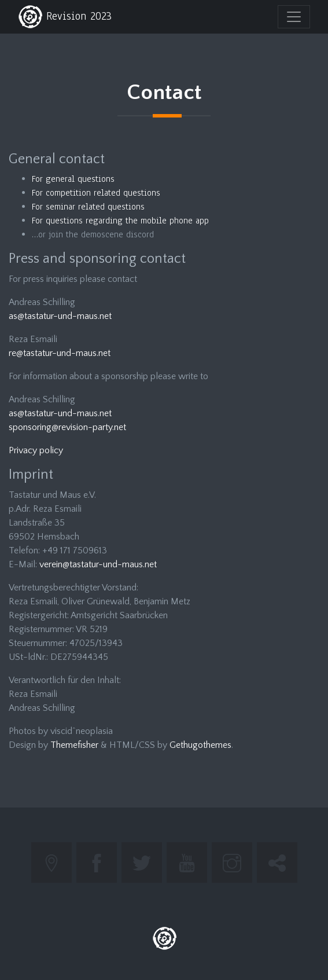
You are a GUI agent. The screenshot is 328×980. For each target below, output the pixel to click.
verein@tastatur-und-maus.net (98, 564)
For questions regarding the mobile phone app (120, 221)
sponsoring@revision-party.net (67, 427)
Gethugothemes (200, 745)
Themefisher (74, 745)
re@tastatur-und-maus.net (60, 353)
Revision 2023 (65, 17)
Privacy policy (36, 450)
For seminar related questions (88, 207)
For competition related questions (96, 193)
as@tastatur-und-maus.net (60, 316)
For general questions (73, 179)
